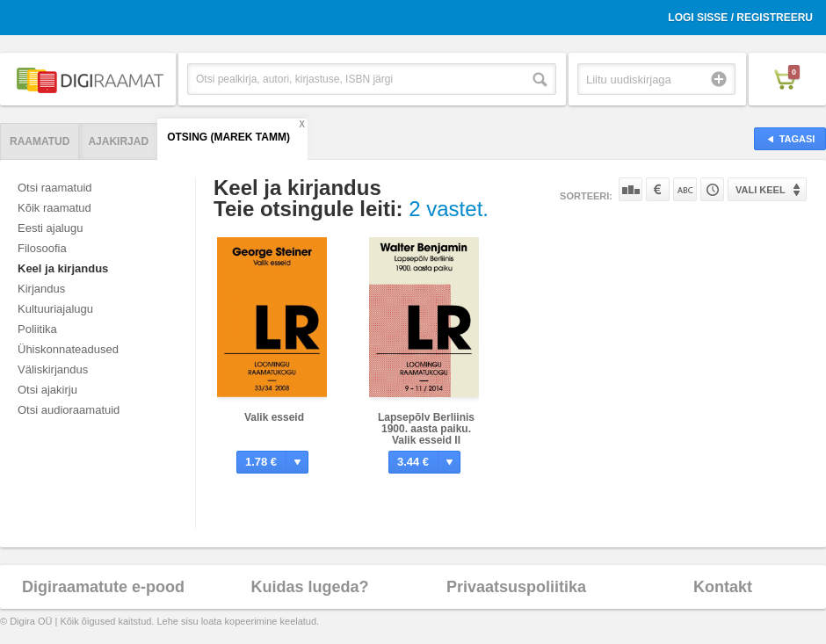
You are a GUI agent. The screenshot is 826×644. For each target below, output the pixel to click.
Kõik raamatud (54, 208)
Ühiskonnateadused (68, 349)
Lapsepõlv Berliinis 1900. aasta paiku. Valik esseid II (426, 429)
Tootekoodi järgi (712, 189)
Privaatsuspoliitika (516, 587)
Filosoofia (42, 248)
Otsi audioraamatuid (69, 410)
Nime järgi (685, 189)
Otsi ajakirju (47, 390)
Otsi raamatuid (55, 188)
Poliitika (37, 329)
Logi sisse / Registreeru (740, 18)
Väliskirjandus (53, 369)
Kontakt (723, 587)
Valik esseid (274, 417)
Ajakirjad (118, 141)
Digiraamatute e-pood (103, 587)
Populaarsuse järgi (630, 189)
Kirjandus (41, 289)
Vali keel (761, 190)
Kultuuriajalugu (55, 309)
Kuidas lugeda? (309, 587)
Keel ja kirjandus (63, 268)
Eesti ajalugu (50, 228)
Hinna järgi (658, 189)
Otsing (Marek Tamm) (228, 137)
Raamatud (40, 141)
